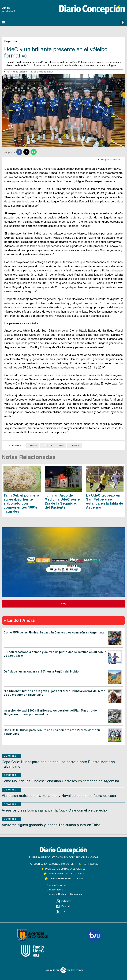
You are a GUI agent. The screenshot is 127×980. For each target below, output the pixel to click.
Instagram (63, 901)
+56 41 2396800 (90, 864)
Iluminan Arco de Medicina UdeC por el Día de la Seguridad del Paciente (63, 501)
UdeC (61, 445)
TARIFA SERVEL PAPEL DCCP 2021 (66, 879)
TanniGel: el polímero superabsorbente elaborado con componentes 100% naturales (21, 503)
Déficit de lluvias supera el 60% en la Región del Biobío (41, 672)
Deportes (10, 756)
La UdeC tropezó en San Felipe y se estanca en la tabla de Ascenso (105, 501)
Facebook (63, 906)
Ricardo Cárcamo (19, 72)
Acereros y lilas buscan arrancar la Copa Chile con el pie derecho (54, 810)
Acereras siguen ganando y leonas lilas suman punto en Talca (51, 825)
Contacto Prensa (55, 890)
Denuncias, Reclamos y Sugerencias (65, 894)
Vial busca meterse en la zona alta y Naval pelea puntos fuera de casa (59, 796)
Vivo (64, 604)
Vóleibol (74, 445)
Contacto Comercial (56, 885)
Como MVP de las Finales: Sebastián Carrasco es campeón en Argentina (54, 633)
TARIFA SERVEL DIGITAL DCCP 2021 (66, 874)
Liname (33, 445)
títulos (47, 445)
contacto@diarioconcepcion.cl (66, 869)
